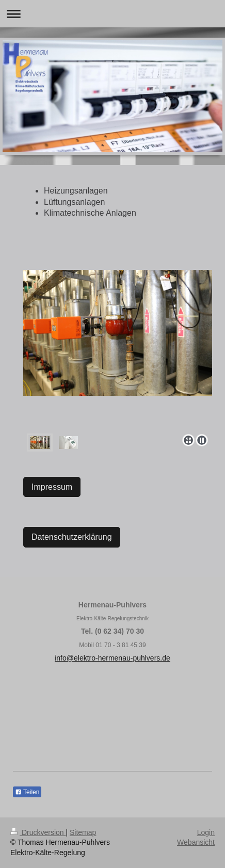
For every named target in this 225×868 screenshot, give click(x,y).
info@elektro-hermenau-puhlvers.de (112, 658)
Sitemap (83, 832)
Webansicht (196, 842)
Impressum (52, 487)
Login (206, 832)
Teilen (27, 792)
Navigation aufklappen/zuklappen (112, 14)
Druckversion (38, 832)
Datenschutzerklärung (72, 537)
